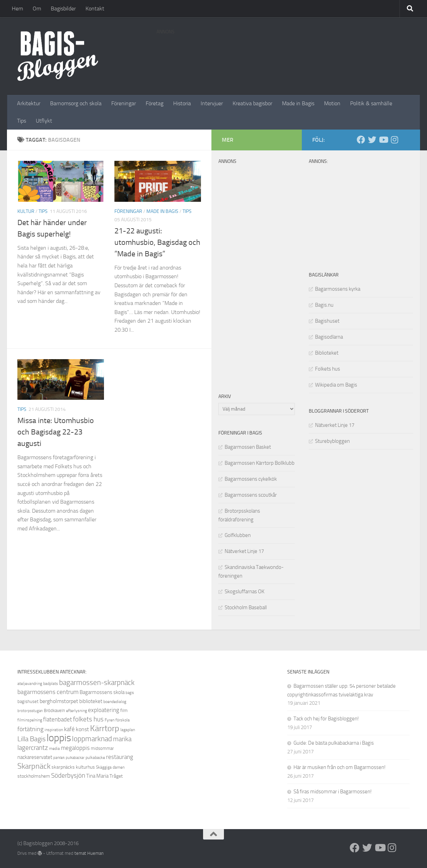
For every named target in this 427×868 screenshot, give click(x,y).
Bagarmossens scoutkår (251, 495)
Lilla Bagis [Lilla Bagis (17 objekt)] (31, 739)
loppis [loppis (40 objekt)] (59, 738)
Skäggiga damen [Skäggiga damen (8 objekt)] (110, 767)
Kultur (26, 211)
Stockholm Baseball (246, 607)
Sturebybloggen (332, 441)
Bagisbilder (63, 9)
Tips (22, 121)
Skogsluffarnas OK (244, 592)
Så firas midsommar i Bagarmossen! (333, 792)
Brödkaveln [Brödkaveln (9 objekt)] (54, 710)
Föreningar (124, 103)
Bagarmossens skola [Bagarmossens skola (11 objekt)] (102, 692)
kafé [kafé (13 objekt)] (69, 729)
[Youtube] (383, 140)
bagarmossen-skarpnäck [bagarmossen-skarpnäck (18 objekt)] (97, 683)
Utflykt (44, 121)
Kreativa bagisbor (252, 103)
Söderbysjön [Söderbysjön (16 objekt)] (68, 775)
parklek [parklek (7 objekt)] (59, 758)
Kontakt (95, 9)
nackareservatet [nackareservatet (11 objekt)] (35, 757)
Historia (182, 103)
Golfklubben (238, 535)
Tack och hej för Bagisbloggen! (326, 719)
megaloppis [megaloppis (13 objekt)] (75, 748)
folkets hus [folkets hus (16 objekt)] (88, 719)
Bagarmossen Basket (248, 447)
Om (37, 9)
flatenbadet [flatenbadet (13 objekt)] (58, 719)
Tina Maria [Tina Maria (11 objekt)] (97, 776)
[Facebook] (361, 140)
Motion (332, 103)
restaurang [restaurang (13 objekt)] (120, 757)
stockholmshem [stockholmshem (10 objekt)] (34, 776)
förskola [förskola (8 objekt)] (123, 720)
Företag (155, 103)
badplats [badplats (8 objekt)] (51, 684)
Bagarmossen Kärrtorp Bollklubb (260, 463)
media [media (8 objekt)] (54, 749)
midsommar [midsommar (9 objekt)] (102, 748)
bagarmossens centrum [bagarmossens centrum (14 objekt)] (48, 692)
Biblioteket (327, 353)
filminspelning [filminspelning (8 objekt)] (30, 720)
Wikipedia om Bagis (336, 385)
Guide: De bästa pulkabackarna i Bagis (334, 743)
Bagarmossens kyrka (338, 289)
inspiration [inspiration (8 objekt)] (54, 730)
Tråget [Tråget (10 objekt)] (116, 776)
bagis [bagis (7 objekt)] (130, 693)
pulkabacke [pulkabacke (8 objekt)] (95, 758)
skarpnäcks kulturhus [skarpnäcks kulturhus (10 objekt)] (73, 767)
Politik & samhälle (371, 103)
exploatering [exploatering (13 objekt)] (104, 710)
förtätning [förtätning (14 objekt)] (30, 729)
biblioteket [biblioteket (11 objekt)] (91, 701)
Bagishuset (327, 321)
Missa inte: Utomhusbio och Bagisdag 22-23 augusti (56, 432)
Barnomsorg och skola (76, 103)
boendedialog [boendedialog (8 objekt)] (115, 702)
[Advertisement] (283, 54)
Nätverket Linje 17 (335, 425)
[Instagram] (394, 140)
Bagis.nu (324, 305)
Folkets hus (328, 369)
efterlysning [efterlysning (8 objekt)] (76, 711)
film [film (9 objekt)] (124, 710)
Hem (17, 9)
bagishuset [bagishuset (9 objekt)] (28, 701)
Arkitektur (29, 103)
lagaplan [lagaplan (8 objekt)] (128, 730)
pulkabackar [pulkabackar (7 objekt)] (75, 758)
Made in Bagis (298, 103)
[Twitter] (372, 140)
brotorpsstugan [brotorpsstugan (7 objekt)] (30, 711)
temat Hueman (89, 853)
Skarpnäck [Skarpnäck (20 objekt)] (34, 766)
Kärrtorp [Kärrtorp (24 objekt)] (105, 728)
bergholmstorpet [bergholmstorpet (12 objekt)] (59, 701)
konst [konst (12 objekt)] (82, 729)
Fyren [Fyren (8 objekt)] (110, 720)
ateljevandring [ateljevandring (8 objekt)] (30, 684)
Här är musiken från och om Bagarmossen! (340, 767)
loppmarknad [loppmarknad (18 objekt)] (92, 739)
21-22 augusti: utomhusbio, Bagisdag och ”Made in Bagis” (157, 242)
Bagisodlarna (329, 337)
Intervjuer (212, 103)
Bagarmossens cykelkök (251, 479)
